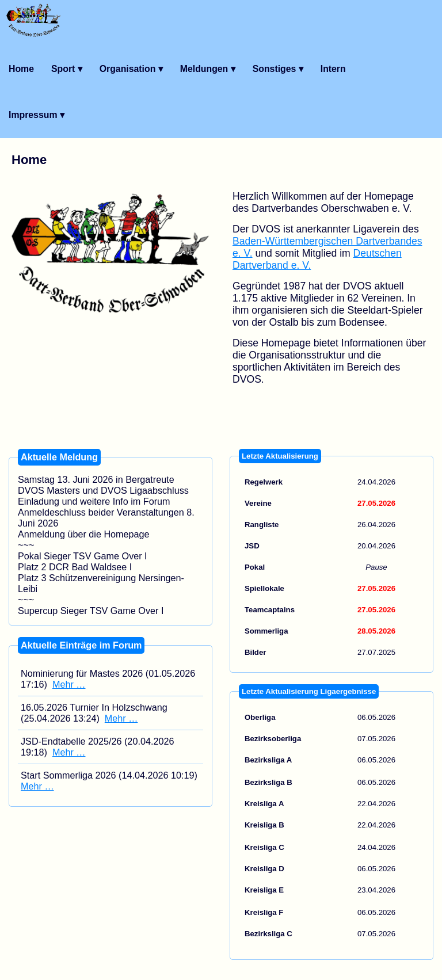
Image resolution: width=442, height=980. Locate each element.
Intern (333, 69)
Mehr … (69, 684)
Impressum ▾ (37, 115)
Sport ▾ (67, 69)
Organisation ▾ (131, 69)
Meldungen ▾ (208, 69)
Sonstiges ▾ (278, 69)
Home (21, 69)
